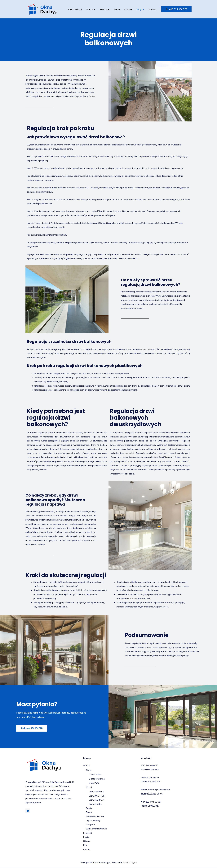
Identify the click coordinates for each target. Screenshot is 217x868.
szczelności (145, 349)
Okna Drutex (95, 775)
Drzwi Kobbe (95, 804)
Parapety (90, 825)
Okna (89, 770)
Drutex (92, 96)
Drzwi (89, 787)
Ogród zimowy (93, 820)
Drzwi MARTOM (97, 796)
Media (117, 9)
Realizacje (104, 9)
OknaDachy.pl (75, 9)
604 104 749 (154, 781)
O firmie (128, 9)
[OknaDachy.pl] (42, 9)
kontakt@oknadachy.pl (159, 789)
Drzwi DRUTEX (96, 792)
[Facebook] (28, 811)
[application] (94, 9)
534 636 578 (153, 777)
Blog (140, 9)
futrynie (132, 598)
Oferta (91, 9)
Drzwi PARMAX (96, 800)
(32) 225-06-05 (155, 794)
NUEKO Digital (130, 862)
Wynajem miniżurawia (96, 829)
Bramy (89, 812)
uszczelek (130, 453)
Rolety (89, 808)
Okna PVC (94, 783)
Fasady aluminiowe (95, 816)
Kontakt (152, 9)
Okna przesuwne (97, 779)
